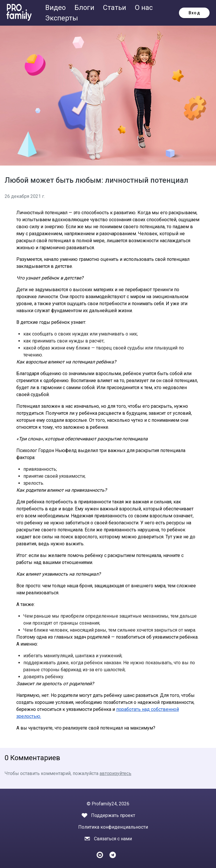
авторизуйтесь (115, 773)
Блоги (85, 8)
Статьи (115, 8)
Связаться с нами (113, 839)
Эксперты (62, 18)
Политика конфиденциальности (113, 827)
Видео (56, 8)
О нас (144, 8)
